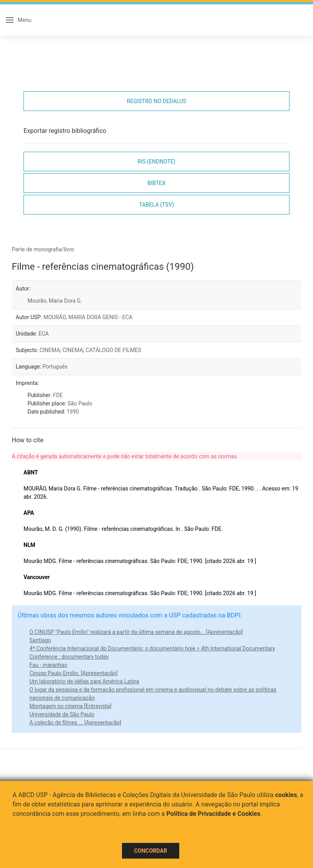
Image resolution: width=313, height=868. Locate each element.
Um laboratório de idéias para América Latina (84, 681)
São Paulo (80, 403)
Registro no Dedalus (156, 101)
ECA (44, 334)
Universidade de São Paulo (62, 714)
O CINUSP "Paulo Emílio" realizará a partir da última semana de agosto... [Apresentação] (136, 632)
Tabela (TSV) (156, 205)
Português (55, 367)
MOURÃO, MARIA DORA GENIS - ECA (88, 317)
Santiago (40, 640)
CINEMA (50, 350)
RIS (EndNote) (157, 162)
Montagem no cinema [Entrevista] (70, 706)
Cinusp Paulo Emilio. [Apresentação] (74, 673)
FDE (58, 395)
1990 (73, 412)
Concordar (151, 851)
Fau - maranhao (48, 665)
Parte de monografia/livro (43, 249)
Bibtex (156, 183)
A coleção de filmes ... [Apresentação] (75, 723)
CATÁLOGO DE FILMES (113, 350)
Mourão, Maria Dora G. (55, 301)
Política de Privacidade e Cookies (213, 814)
